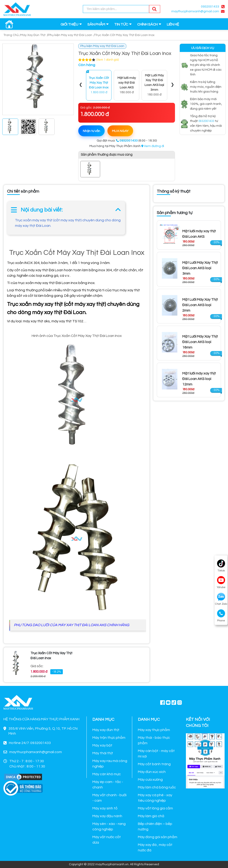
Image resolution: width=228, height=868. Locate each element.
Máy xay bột (102, 745)
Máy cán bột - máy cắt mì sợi (156, 754)
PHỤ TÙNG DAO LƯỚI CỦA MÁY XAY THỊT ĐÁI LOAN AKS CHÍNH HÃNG (72, 625)
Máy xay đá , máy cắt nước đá (155, 847)
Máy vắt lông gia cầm (155, 808)
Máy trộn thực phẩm (109, 738)
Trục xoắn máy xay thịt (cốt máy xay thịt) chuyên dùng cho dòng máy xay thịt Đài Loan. (68, 223)
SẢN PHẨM (96, 24)
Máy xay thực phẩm (154, 730)
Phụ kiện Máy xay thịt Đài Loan (70, 35)
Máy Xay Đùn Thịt (33, 35)
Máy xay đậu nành (107, 816)
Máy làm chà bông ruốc (157, 787)
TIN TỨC (121, 24)
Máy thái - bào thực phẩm (154, 740)
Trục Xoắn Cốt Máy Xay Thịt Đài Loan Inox (125, 35)
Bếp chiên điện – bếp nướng (155, 827)
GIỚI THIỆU (69, 24)
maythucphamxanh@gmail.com (195, 11)
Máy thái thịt (103, 753)
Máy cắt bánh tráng (154, 764)
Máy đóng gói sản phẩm (158, 837)
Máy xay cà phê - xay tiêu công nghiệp (155, 798)
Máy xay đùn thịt (106, 730)
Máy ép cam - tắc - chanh (108, 785)
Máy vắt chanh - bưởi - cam (109, 798)
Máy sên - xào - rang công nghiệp (109, 827)
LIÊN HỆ (173, 24)
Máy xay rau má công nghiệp (110, 764)
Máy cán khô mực (107, 774)
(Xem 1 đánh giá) (108, 60)
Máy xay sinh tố (105, 808)
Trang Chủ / (12, 35)
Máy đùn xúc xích (152, 772)
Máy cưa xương (150, 780)
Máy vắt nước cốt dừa (107, 840)
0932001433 (210, 7)
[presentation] (81, 85)
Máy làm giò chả (151, 816)
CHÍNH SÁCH (147, 24)
